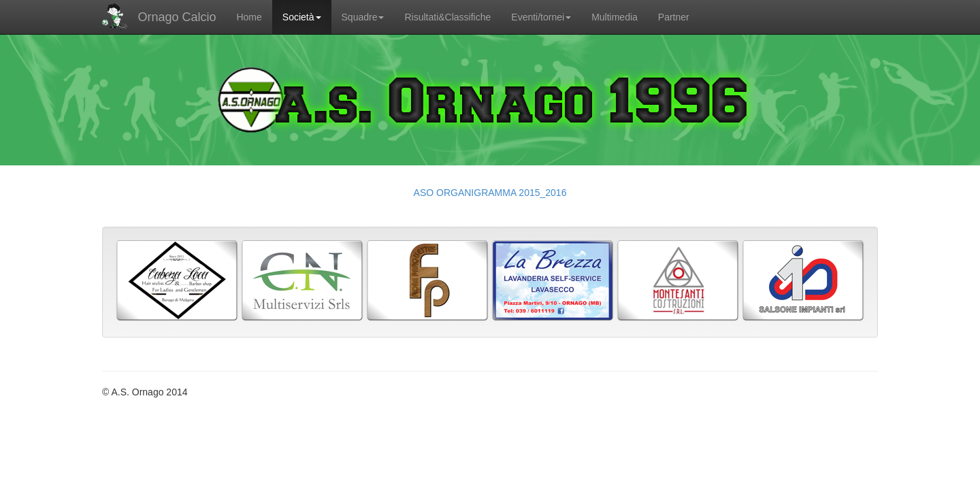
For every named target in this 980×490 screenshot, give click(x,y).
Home (249, 17)
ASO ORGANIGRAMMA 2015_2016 (490, 193)
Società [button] (302, 17)
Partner (674, 17)
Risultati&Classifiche (447, 17)
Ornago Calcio (159, 17)
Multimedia (615, 17)
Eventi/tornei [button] (541, 17)
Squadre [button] (363, 17)
